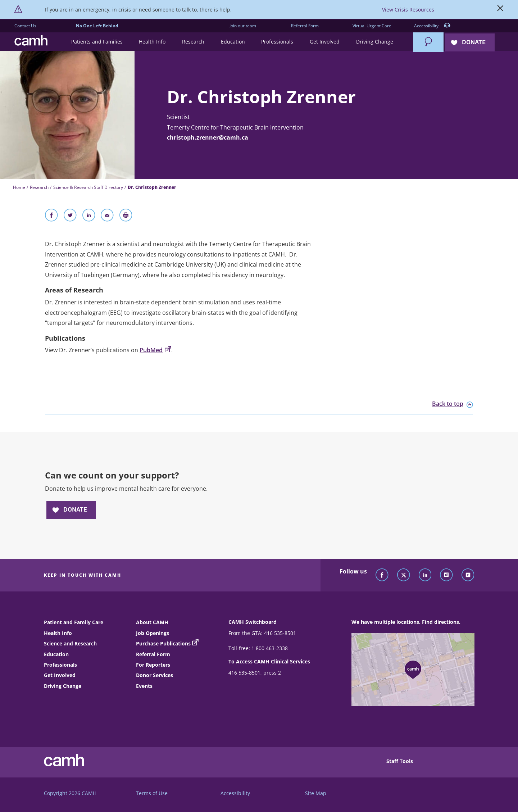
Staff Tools (400, 761)
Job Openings (153, 633)
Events (144, 686)
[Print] (126, 217)
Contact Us (25, 26)
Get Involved (60, 675)
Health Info (58, 633)
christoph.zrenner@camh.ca (208, 137)
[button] (97, 42)
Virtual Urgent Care (372, 26)
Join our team (243, 26)
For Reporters (153, 665)
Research (39, 187)
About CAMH (152, 622)
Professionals (60, 665)
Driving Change (63, 686)
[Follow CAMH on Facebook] (382, 575)
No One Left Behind (97, 26)
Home (19, 187)
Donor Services (155, 675)
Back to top (453, 404)
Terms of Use (152, 793)
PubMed (155, 350)
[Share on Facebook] (51, 217)
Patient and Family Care (74, 622)
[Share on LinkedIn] (89, 217)
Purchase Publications (163, 643)
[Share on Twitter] (70, 217)
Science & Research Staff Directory (88, 187)
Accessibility (432, 26)
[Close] (500, 10)
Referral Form (305, 26)
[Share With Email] (107, 217)
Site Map (316, 793)
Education (56, 654)
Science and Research (70, 643)
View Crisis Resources (408, 10)
